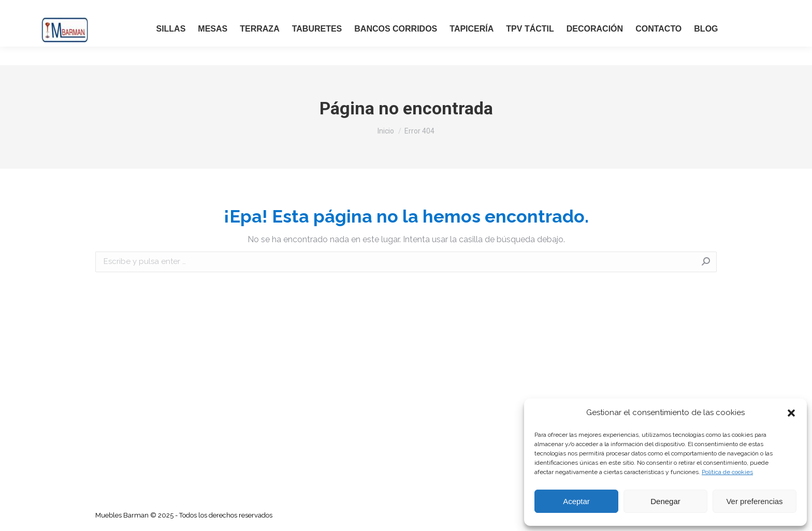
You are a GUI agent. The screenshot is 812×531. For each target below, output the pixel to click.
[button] (791, 413)
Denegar (665, 501)
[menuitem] (171, 42)
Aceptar (576, 501)
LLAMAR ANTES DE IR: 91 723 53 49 (85, 9)
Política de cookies (727, 472)
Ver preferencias (754, 501)
